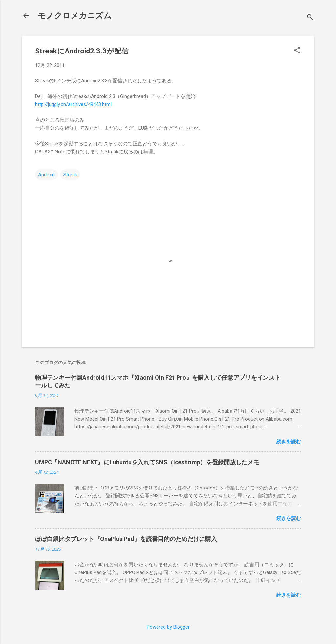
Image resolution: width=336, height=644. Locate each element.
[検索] (310, 18)
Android (46, 175)
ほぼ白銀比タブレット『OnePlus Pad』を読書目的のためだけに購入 (126, 539)
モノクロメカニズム (75, 16)
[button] (297, 51)
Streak (70, 175)
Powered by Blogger (168, 627)
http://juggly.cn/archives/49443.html (73, 104)
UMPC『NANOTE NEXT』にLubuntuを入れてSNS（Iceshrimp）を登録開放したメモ (147, 462)
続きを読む (289, 442)
